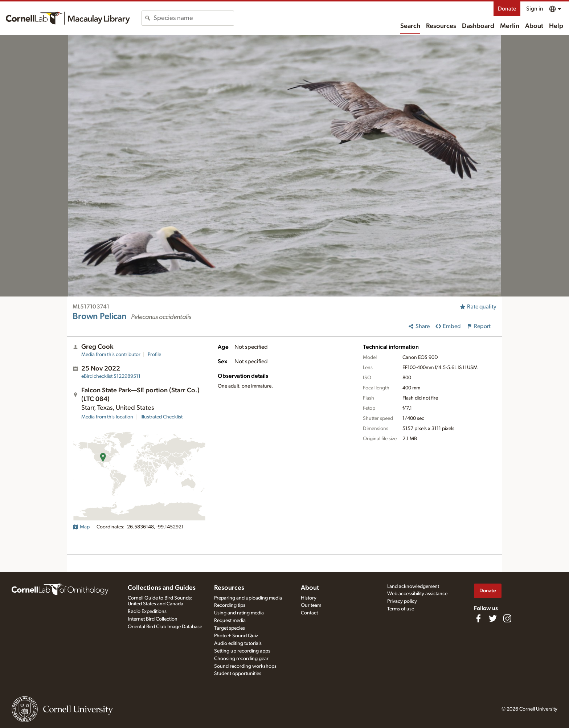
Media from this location (107, 417)
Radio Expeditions (147, 612)
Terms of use (401, 609)
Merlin (510, 26)
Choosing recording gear (241, 659)
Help (556, 26)
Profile (154, 355)
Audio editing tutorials (238, 643)
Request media (230, 621)
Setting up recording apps (242, 651)
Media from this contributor (111, 355)
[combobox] (194, 18)
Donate (507, 9)
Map (81, 527)
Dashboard (478, 26)
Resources (441, 26)
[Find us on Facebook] (478, 618)
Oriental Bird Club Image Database (165, 627)
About (534, 26)
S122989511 (111, 376)
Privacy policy (402, 601)
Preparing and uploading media (248, 598)
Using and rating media (239, 613)
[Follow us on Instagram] (507, 618)
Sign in (535, 9)
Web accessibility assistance (417, 594)
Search (410, 26)
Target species (230, 628)
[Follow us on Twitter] (493, 618)
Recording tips (230, 605)
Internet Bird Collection (153, 619)
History (309, 598)
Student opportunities (238, 674)
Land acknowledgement (413, 586)
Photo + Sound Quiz (236, 636)
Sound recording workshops (245, 666)
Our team (311, 605)
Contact (309, 613)
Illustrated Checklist (161, 417)
